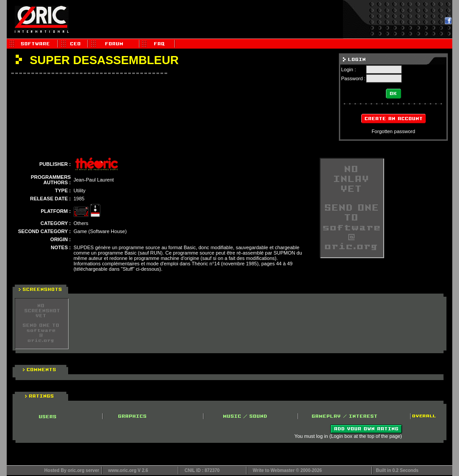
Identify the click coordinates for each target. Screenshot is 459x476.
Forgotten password (393, 131)
